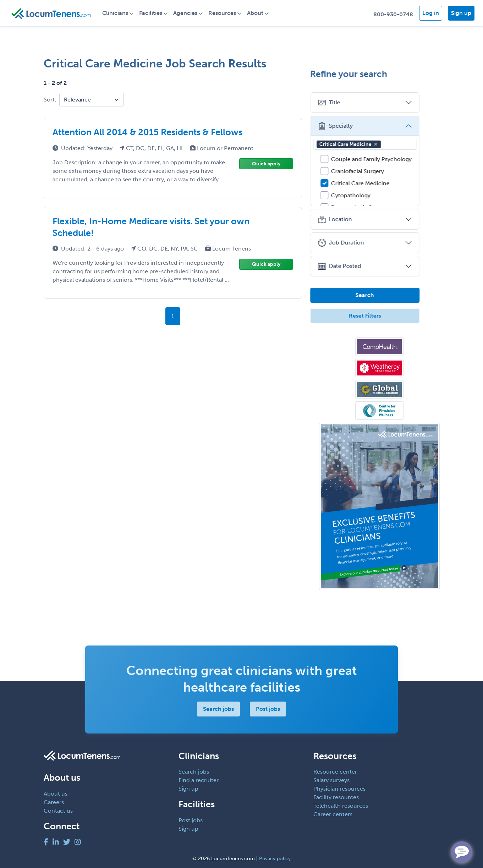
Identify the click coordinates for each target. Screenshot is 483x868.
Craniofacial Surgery (372, 171)
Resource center (335, 772)
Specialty (350, 126)
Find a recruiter (199, 780)
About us (56, 794)
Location (349, 219)
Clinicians (119, 13)
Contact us (58, 811)
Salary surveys (331, 780)
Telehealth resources (341, 806)
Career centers (333, 814)
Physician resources (339, 789)
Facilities (154, 13)
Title (344, 103)
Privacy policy (275, 859)
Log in (431, 13)
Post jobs (268, 709)
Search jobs (218, 709)
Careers (54, 802)
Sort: (50, 100)
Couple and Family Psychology (386, 159)
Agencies (189, 13)
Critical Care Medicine (363, 144)
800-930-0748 (393, 14)
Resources (226, 13)
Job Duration (355, 243)
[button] (390, 144)
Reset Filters (379, 316)
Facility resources (336, 797)
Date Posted (354, 266)
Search (379, 295)
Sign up (461, 13)
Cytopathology (365, 195)
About (259, 13)
